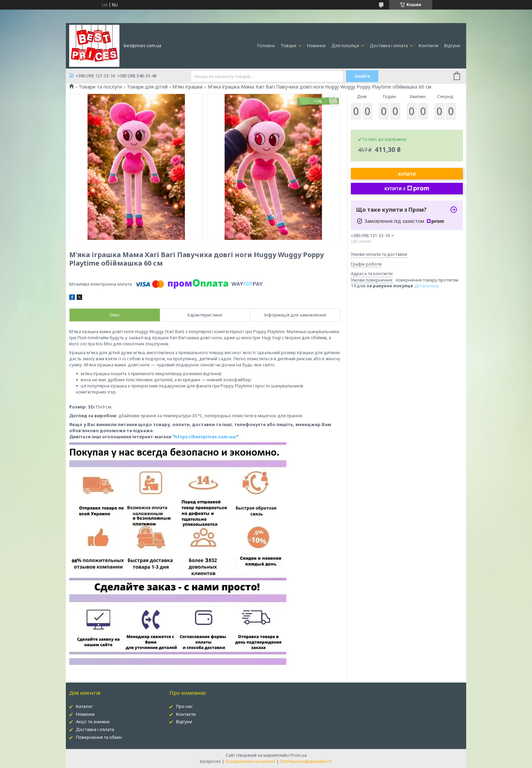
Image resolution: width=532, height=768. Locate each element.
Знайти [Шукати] (363, 76)
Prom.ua (299, 755)
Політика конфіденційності (306, 761)
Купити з (407, 189)
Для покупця (346, 45)
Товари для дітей (147, 87)
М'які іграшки (187, 87)
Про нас (185, 706)
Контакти (429, 45)
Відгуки (452, 45)
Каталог (84, 706)
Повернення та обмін (99, 737)
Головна (266, 45)
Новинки (316, 45)
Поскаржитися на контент (250, 761)
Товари (289, 45)
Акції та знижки (93, 722)
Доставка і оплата (389, 45)
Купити (407, 174)
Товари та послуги (100, 87)
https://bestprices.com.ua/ (205, 437)
